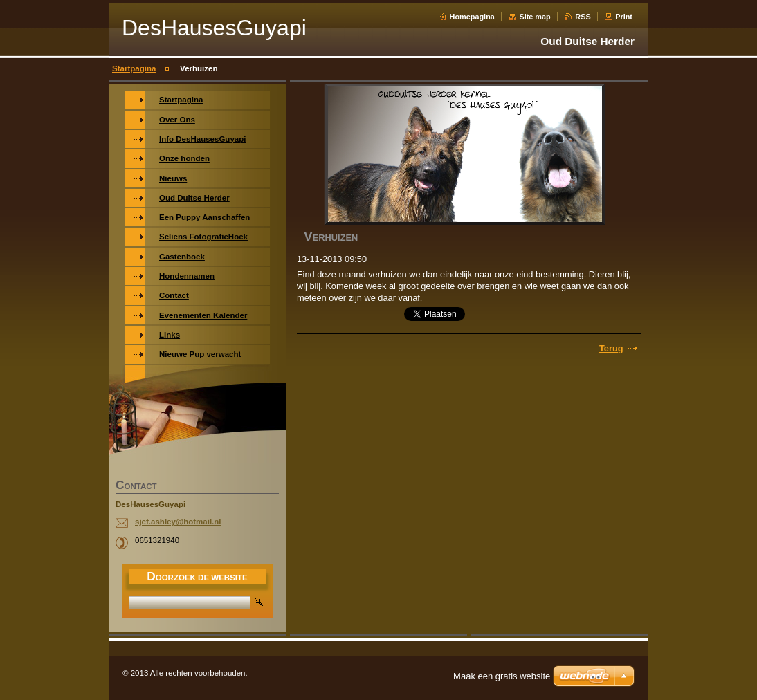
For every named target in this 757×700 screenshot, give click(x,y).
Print (624, 17)
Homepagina (472, 17)
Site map (535, 17)
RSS (583, 17)
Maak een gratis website (502, 676)
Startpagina (134, 68)
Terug (611, 348)
